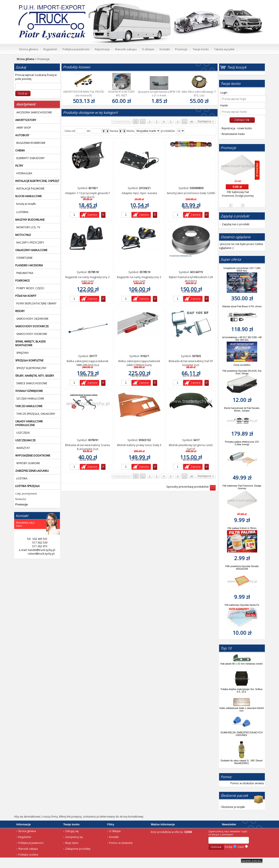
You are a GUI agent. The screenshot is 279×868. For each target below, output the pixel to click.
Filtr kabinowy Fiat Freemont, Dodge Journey (238, 194)
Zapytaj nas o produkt (236, 224)
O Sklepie (115, 831)
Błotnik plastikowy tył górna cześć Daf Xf (191, 447)
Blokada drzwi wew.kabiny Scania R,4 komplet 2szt (88, 447)
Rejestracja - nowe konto (237, 128)
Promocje (42, 59)
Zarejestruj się (74, 837)
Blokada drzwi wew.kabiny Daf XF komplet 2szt (191, 363)
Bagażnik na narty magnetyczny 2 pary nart (88, 279)
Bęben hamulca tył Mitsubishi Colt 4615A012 (191, 279)
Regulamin (25, 837)
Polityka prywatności (31, 843)
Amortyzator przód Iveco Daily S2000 (191, 193)
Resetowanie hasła (233, 134)
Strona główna (27, 831)
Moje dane (72, 843)
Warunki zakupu (28, 849)
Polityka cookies (28, 855)
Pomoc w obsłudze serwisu (247, 783)
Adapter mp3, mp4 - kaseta (139, 193)
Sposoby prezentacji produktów (188, 487)
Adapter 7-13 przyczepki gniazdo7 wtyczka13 (88, 195)
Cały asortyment (26, 494)
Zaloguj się (72, 831)
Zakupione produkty (78, 849)
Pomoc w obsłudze (121, 843)
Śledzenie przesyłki (233, 807)
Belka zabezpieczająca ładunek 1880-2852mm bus (88, 363)
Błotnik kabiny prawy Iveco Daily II (139, 445)
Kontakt (114, 837)
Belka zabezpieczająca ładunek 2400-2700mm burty (139, 363)
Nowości (21, 499)
